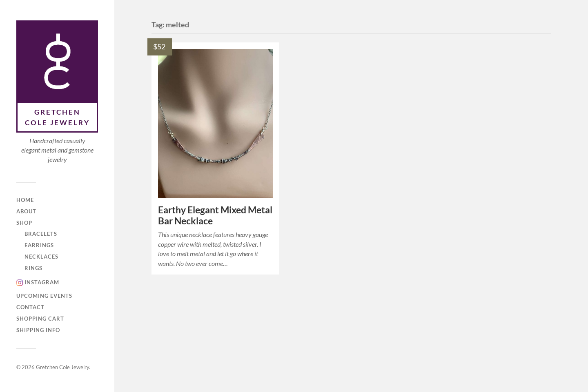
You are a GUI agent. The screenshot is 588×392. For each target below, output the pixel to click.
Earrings (39, 245)
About (26, 211)
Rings (33, 268)
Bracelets (41, 234)
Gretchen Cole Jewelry (57, 117)
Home (25, 200)
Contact (30, 307)
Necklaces (41, 257)
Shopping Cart (40, 319)
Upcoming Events (44, 296)
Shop (24, 223)
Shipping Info (38, 330)
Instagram (42, 282)
